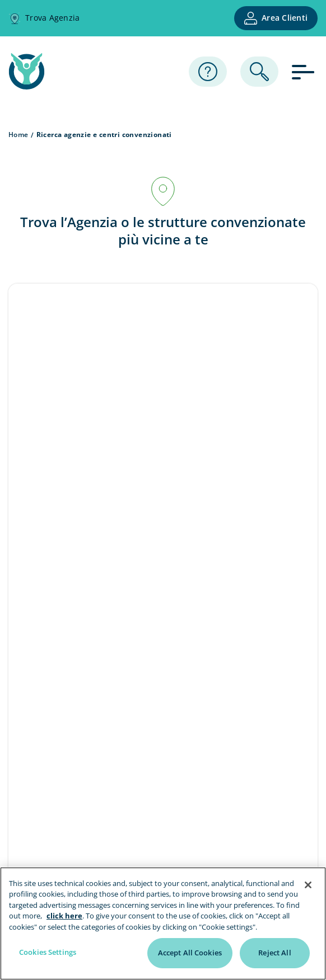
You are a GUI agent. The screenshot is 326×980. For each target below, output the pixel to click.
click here (64, 916)
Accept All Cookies (190, 953)
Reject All (274, 953)
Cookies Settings (48, 952)
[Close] (308, 885)
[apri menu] (305, 71)
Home (18, 135)
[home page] (27, 86)
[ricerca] (259, 72)
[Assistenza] (208, 72)
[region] (163, 924)
